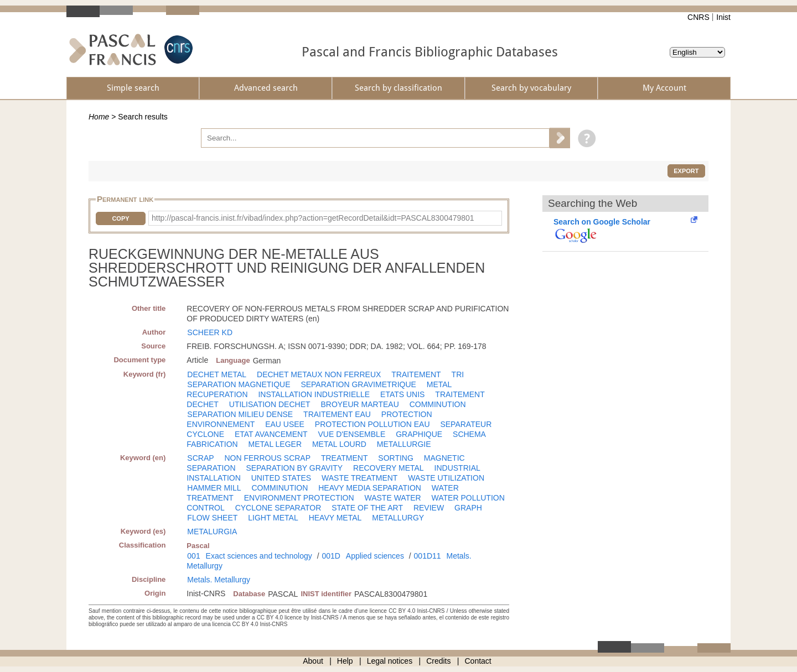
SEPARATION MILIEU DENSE (240, 414)
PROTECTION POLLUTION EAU (372, 424)
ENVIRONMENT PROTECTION (299, 498)
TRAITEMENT (416, 374)
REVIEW (429, 508)
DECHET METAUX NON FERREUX (319, 374)
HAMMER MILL (214, 488)
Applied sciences (375, 556)
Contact (478, 661)
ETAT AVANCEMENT (271, 434)
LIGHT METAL (273, 518)
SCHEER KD (210, 332)
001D (331, 556)
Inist (723, 17)
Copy (120, 218)
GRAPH (468, 508)
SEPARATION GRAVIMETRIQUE (358, 384)
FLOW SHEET (212, 518)
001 (193, 556)
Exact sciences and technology (259, 556)
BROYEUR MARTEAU (359, 404)
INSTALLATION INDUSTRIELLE (314, 394)
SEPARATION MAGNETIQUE (239, 384)
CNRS (698, 17)
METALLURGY (398, 518)
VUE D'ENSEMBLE (352, 434)
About (313, 661)
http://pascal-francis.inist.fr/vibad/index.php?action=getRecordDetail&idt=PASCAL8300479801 (313, 218)
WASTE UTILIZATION (446, 478)
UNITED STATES (281, 478)
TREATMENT (345, 458)
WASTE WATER (393, 498)
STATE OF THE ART (367, 508)
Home (99, 117)
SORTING (396, 458)
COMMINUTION (438, 404)
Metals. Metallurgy (219, 580)
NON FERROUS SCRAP (267, 458)
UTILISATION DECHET (270, 404)
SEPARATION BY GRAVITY (294, 468)
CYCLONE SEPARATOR (278, 508)
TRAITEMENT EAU (337, 414)
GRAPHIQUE (419, 434)
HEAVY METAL (335, 518)
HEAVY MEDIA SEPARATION (370, 488)
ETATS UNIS (402, 394)
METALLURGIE (404, 444)
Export (686, 171)
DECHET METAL (217, 374)
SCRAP (200, 458)
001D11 (428, 556)
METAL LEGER (275, 444)
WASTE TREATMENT (359, 478)
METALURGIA (212, 532)
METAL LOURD (339, 444)
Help (345, 661)
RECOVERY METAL (389, 468)
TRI (458, 374)
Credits (438, 661)
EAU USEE (285, 424)
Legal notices (390, 661)
